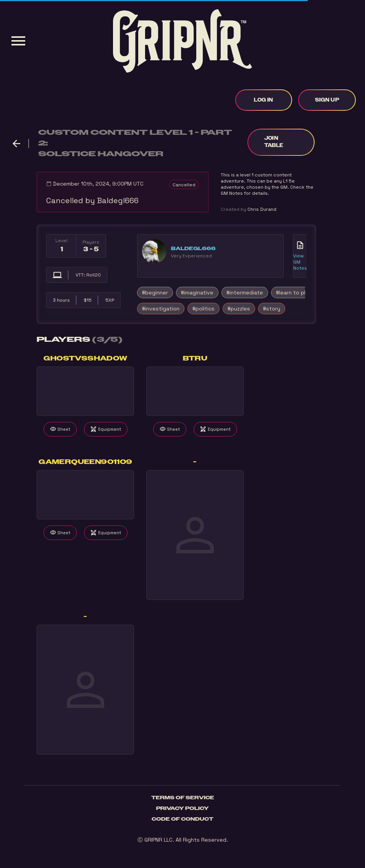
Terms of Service (183, 798)
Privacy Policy (182, 808)
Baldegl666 (193, 249)
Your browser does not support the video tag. (85, 391)
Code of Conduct (182, 819)
